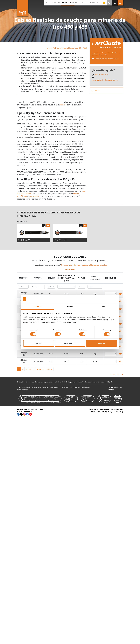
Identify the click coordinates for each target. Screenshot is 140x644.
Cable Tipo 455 (60, 240)
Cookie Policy (118, 412)
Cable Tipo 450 (24, 240)
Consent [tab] (37, 306)
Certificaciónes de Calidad (115, 389)
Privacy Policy (107, 412)
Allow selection (70, 343)
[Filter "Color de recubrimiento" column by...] (95, 287)
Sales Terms (94, 409)
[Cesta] (48, 225)
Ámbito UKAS (118, 409)
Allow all (101, 343)
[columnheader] (23, 278)
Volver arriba (117, 374)
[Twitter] (21, 414)
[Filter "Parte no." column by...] (38, 287)
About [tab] (103, 306)
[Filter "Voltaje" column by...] (81, 287)
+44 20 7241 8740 (102, 75)
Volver (96, 91)
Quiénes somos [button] (51, 3)
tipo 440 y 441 (26, 194)
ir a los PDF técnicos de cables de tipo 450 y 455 (66, 48)
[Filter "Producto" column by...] (23, 287)
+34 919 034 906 (23, 409)
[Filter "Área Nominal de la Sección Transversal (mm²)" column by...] (66, 287)
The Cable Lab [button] (93, 3)
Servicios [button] (79, 3)
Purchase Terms (106, 409)
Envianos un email (37, 409)
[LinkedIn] (18, 414)
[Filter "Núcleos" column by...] (51, 287)
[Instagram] (24, 414)
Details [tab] (70, 306)
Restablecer (70, 269)
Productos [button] (67, 3)
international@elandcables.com (105, 80)
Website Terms (95, 412)
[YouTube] (31, 414)
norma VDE (35, 196)
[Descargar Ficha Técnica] (44, 225)
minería (63, 105)
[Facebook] (27, 414)
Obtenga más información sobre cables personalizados (84, 265)
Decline (39, 343)
